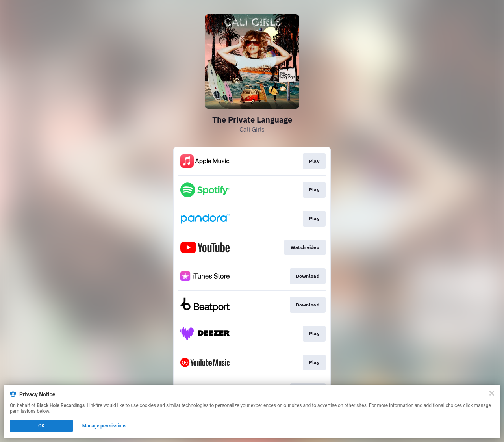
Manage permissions (105, 426)
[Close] (492, 393)
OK (41, 426)
